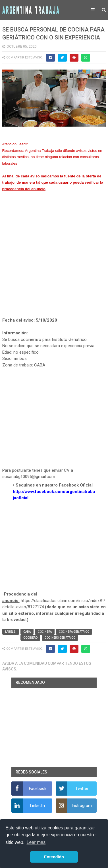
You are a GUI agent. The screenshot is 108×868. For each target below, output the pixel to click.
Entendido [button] (54, 857)
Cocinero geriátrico (60, 638)
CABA (27, 632)
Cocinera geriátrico (74, 632)
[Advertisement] (54, 261)
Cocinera (45, 632)
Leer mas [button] (36, 842)
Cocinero (30, 638)
